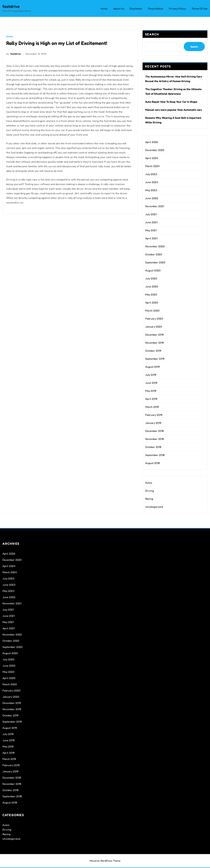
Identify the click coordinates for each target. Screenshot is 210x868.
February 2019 (154, 415)
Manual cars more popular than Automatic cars (174, 110)
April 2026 (152, 142)
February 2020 (154, 319)
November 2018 (155, 439)
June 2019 (151, 383)
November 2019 (155, 343)
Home (104, 9)
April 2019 (151, 399)
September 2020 (155, 262)
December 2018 (154, 431)
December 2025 (155, 150)
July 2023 (151, 174)
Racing (149, 499)
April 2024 (152, 158)
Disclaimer (136, 9)
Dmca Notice (156, 9)
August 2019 (152, 367)
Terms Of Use (199, 9)
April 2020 (152, 302)
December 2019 (154, 335)
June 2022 (152, 198)
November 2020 (155, 246)
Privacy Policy (177, 9)
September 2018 (155, 455)
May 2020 (151, 294)
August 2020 (153, 270)
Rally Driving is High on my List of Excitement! (57, 43)
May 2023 (151, 190)
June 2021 (151, 222)
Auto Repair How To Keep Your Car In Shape (171, 102)
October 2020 (154, 254)
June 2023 (152, 182)
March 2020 (152, 311)
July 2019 (151, 375)
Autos (10, 36)
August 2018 (152, 463)
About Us (119, 9)
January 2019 (153, 423)
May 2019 (151, 391)
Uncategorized (154, 507)
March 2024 (152, 166)
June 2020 (152, 286)
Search (152, 34)
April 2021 (151, 238)
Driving (150, 491)
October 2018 (153, 447)
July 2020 (151, 278)
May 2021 (151, 230)
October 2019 (153, 351)
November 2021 (155, 206)
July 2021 (151, 214)
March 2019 (152, 407)
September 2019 (155, 359)
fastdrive (11, 6)
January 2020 (154, 327)
